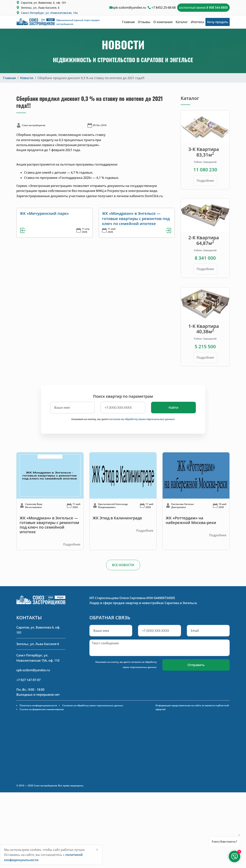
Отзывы (144, 22)
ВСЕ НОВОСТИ (123, 565)
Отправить (196, 665)
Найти (173, 408)
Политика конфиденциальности (38, 705)
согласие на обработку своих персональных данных (142, 419)
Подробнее (205, 181)
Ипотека (197, 22)
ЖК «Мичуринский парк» (44, 213)
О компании (163, 22)
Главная (128, 22)
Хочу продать (218, 22)
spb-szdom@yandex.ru (129, 8)
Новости (27, 78)
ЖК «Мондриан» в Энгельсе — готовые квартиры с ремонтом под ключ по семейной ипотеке (136, 218)
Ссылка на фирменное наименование (42, 709)
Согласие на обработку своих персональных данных (93, 705)
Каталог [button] (182, 22)
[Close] (97, 850)
